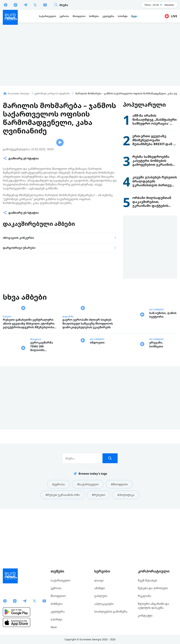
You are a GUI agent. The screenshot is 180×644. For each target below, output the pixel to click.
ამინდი (100, 588)
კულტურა (58, 612)
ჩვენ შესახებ (147, 580)
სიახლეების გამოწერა (111, 612)
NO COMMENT (157, 348)
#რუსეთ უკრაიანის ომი (63, 549)
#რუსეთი (99, 549)
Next (54, 627)
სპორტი (56, 619)
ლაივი (99, 580)
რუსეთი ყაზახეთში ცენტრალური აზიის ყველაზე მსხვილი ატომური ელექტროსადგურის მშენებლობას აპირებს (29, 375)
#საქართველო (88, 538)
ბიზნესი (57, 604)
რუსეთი (7, 368)
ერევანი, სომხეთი (156, 402)
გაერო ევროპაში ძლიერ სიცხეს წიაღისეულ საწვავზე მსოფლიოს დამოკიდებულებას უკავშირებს (88, 375)
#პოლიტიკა (126, 549)
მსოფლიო (36, 390)
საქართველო (60, 580)
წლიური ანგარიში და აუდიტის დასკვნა (153, 606)
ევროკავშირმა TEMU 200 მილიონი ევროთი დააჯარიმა (42, 400)
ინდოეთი (97, 404)
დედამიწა (68, 368)
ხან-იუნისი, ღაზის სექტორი (163, 360)
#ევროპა (59, 538)
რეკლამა (144, 596)
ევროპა (56, 588)
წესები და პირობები (153, 588)
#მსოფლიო (119, 538)
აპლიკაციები (104, 604)
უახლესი (101, 596)
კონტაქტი (145, 616)
